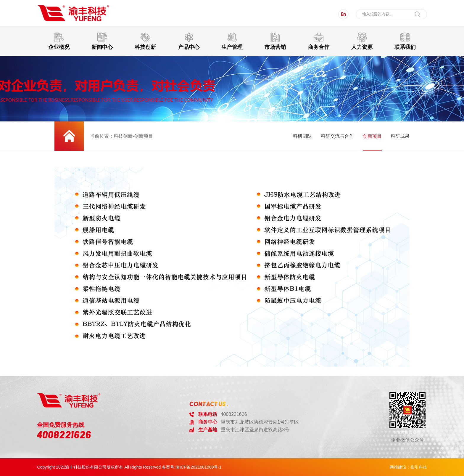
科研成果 (400, 136)
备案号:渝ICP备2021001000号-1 (192, 467)
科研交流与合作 (337, 136)
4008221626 (64, 435)
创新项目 (372, 136)
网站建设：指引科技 (408, 467)
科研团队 (302, 136)
